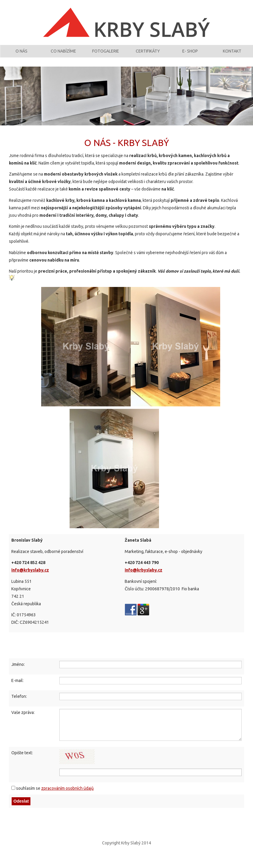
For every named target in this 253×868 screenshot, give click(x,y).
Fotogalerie (106, 55)
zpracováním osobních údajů (67, 795)
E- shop (190, 55)
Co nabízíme (63, 55)
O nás (21, 55)
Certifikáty (148, 55)
